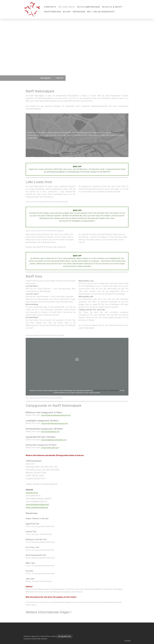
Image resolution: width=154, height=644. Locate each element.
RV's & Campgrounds (89, 7)
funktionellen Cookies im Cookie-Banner (106, 390)
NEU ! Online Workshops (101, 12)
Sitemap (53, 636)
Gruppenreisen (53, 12)
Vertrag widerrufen (64, 636)
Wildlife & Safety (112, 7)
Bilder (67, 12)
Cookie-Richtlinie (118, 133)
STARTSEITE (50, 7)
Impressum (79, 12)
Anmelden (128, 641)
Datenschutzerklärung (46, 138)
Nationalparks (67, 7)
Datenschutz (35, 636)
